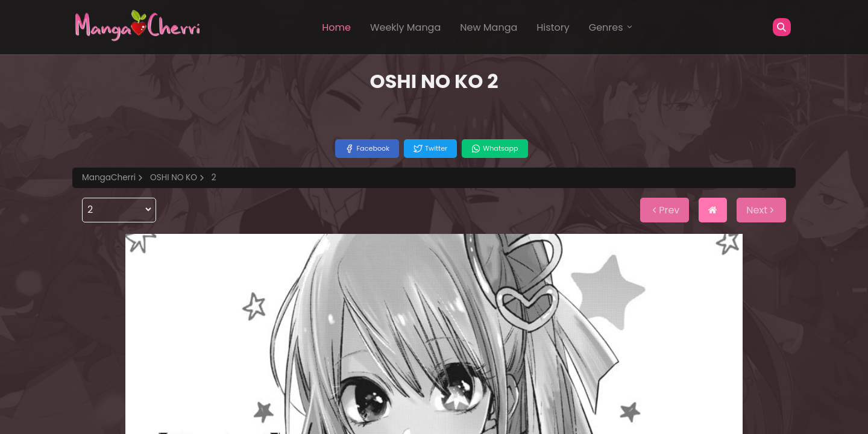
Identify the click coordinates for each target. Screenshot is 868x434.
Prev (665, 210)
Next (761, 210)
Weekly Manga (405, 27)
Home (336, 27)
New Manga (489, 27)
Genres (611, 27)
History (553, 27)
